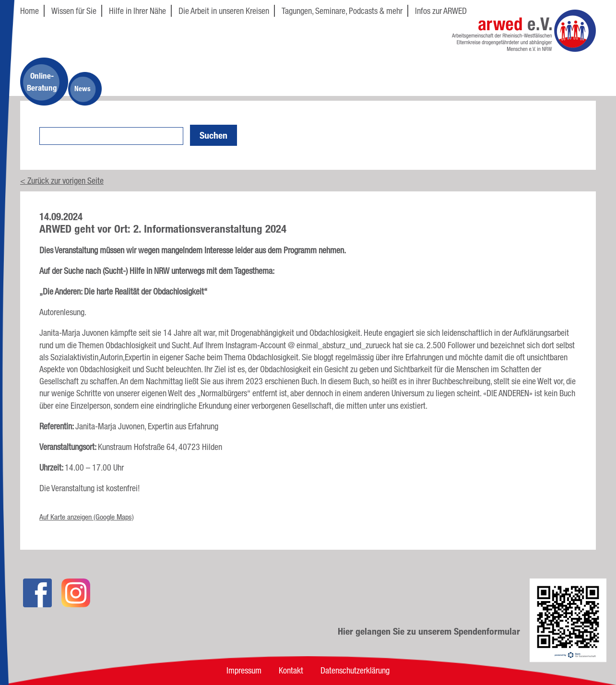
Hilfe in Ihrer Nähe (137, 11)
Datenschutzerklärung (355, 670)
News (83, 89)
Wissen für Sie (74, 11)
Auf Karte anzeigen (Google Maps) (87, 517)
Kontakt (291, 670)
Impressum (244, 670)
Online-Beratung (42, 82)
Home (30, 11)
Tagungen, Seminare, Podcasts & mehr (342, 11)
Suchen (213, 135)
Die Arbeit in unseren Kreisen (224, 11)
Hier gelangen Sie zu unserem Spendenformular (429, 631)
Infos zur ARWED (441, 11)
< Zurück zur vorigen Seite (62, 180)
